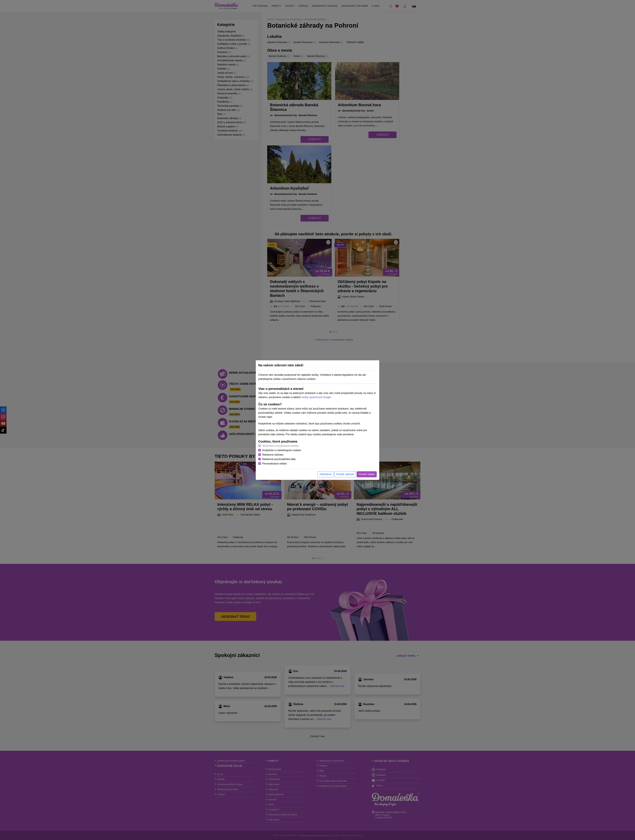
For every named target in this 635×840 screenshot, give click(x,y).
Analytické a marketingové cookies (282, 450)
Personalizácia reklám (275, 464)
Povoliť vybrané (345, 474)
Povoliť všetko (367, 474)
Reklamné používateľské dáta (279, 459)
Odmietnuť (326, 474)
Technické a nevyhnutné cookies (280, 446)
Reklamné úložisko (273, 455)
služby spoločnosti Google (316, 397)
